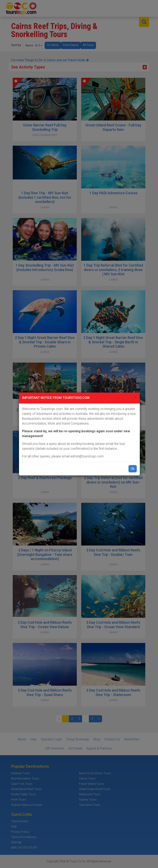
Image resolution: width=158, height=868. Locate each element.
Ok (133, 469)
